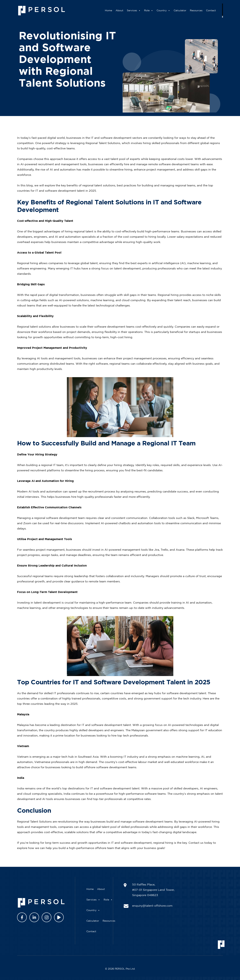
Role (154, 11)
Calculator (185, 11)
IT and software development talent (114, 789)
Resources (201, 11)
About (125, 11)
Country (169, 11)
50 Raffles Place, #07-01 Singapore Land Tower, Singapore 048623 (153, 890)
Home (114, 11)
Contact (216, 11)
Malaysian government (147, 730)
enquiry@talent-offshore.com (152, 906)
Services (139, 11)
